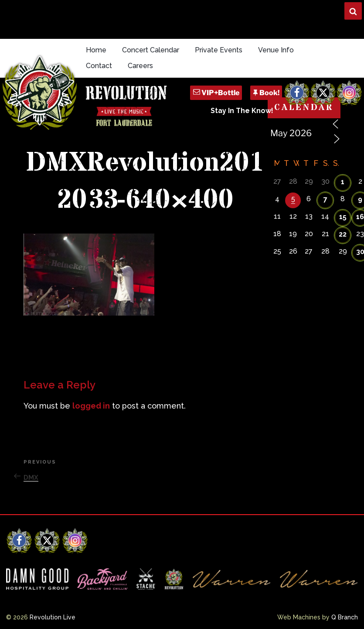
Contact (99, 66)
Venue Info (276, 50)
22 (343, 234)
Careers (140, 66)
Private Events (219, 50)
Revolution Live (53, 617)
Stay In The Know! (242, 111)
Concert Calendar (151, 50)
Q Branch (345, 617)
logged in (91, 406)
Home (96, 50)
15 (343, 217)
